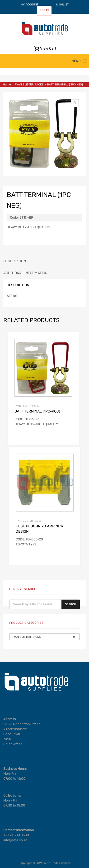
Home (7, 84)
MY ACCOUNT (29, 5)
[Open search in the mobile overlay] (44, 604)
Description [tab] (15, 261)
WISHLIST (62, 5)
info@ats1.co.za (15, 840)
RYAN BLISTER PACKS (29, 84)
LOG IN (44, 10)
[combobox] (44, 637)
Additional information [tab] (25, 273)
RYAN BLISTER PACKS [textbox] (43, 637)
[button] (76, 61)
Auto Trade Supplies (57, 863)
